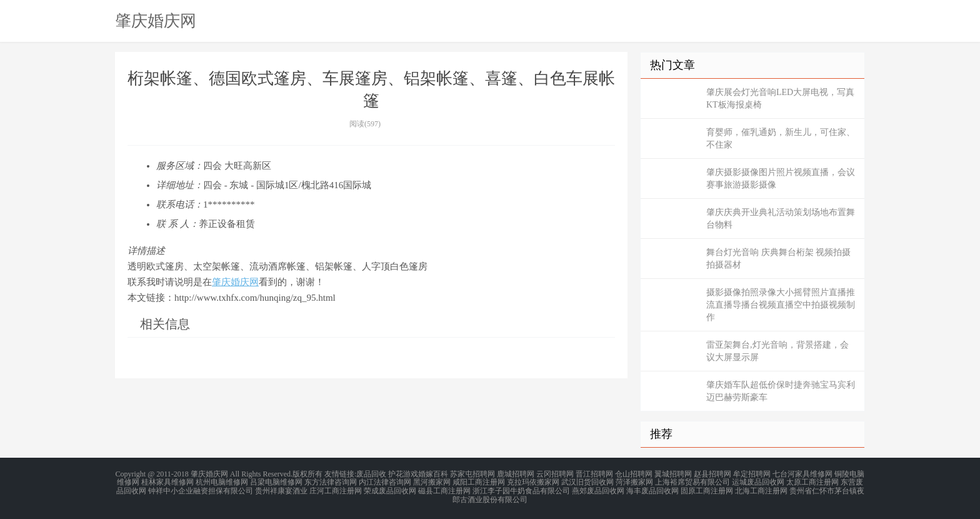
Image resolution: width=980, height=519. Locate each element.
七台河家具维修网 (802, 474)
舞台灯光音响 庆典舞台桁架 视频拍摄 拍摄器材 (778, 259)
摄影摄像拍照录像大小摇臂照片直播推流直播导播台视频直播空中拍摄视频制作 (781, 305)
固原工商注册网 (707, 489)
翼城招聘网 (673, 474)
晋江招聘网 (594, 474)
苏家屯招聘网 (472, 474)
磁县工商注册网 (444, 489)
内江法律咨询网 (385, 481)
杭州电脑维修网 (222, 481)
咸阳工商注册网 (479, 481)
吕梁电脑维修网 (276, 481)
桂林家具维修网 (167, 481)
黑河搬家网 (432, 481)
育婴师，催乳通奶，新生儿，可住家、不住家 (781, 139)
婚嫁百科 (433, 474)
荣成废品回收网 (390, 489)
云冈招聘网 (555, 474)
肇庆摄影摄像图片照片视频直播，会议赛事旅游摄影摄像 (781, 179)
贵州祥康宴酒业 (281, 489)
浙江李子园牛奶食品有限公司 (521, 489)
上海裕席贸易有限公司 (692, 481)
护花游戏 (403, 474)
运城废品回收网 (758, 481)
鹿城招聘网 (516, 474)
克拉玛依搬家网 (533, 481)
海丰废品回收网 (652, 489)
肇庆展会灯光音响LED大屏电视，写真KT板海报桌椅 (780, 98)
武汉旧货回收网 (587, 481)
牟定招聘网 (752, 474)
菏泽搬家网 (634, 481)
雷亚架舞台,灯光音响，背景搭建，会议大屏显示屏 (777, 351)
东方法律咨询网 (331, 481)
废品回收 (371, 474)
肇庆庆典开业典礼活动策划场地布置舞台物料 (781, 219)
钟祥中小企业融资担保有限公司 (201, 489)
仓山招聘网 (634, 474)
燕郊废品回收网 (598, 489)
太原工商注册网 (812, 481)
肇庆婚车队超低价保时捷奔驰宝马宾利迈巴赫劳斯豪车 (781, 391)
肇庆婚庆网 (156, 21)
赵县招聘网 (712, 474)
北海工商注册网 (761, 489)
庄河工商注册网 (336, 489)
